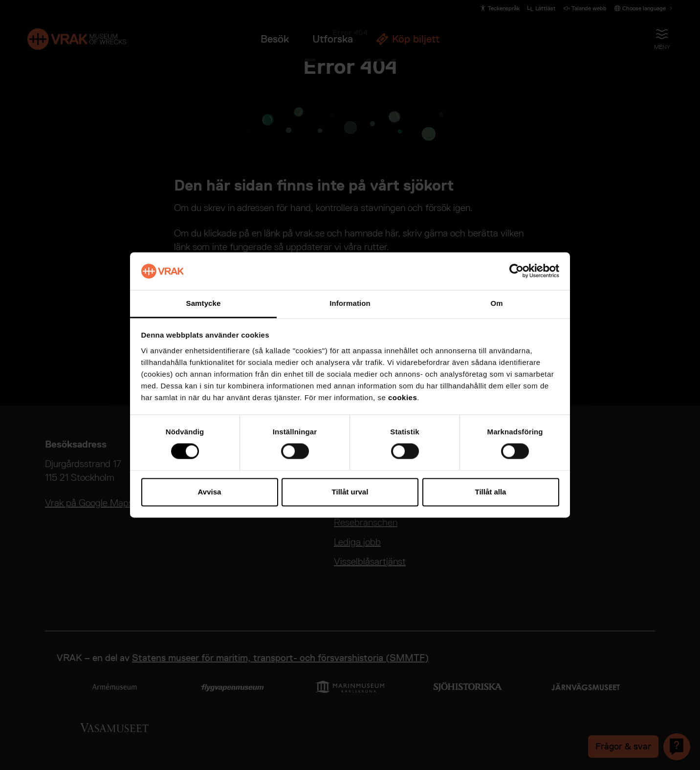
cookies (403, 397)
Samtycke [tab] (204, 303)
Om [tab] (496, 303)
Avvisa (210, 492)
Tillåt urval (350, 492)
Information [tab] (350, 303)
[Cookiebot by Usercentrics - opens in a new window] (516, 271)
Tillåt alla (491, 492)
